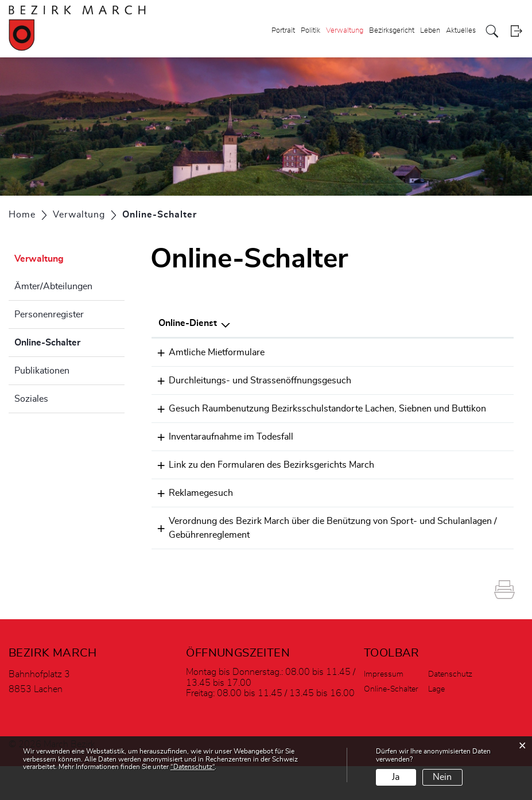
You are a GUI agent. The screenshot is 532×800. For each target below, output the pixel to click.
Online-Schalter (69, 341)
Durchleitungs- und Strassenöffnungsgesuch (250, 385)
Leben (430, 31)
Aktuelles (461, 31)
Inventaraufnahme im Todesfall (221, 459)
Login (516, 31)
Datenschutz (450, 708)
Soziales (31, 399)
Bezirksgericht (392, 31)
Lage (436, 723)
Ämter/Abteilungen (53, 286)
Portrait (283, 31)
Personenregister (49, 314)
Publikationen (42, 371)
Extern (487, 353)
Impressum (384, 708)
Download (486, 385)
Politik (310, 31)
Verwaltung (345, 31)
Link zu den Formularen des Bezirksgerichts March (261, 491)
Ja (396, 777)
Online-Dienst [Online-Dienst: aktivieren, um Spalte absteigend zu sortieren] (188, 323)
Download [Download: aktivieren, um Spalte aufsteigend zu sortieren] (481, 323)
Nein (442, 777)
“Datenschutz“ (193, 767)
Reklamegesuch (191, 523)
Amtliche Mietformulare (206, 352)
